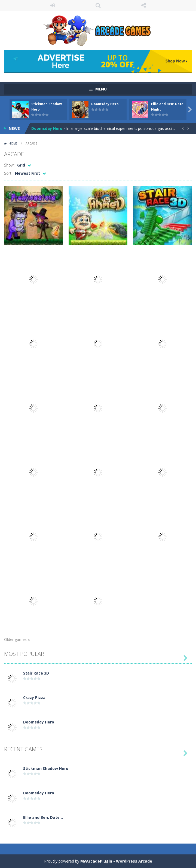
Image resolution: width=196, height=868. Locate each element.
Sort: (8, 173)
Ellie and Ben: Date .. (43, 817)
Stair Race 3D (36, 673)
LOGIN (53, 5)
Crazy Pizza (34, 698)
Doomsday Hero (105, 104)
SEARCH (98, 5)
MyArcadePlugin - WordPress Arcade (116, 861)
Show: (9, 165)
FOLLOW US (144, 5)
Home (13, 143)
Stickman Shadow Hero (46, 768)
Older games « (17, 639)
